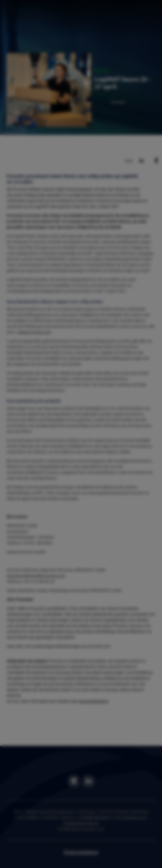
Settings (119, 461)
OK (140, 461)
